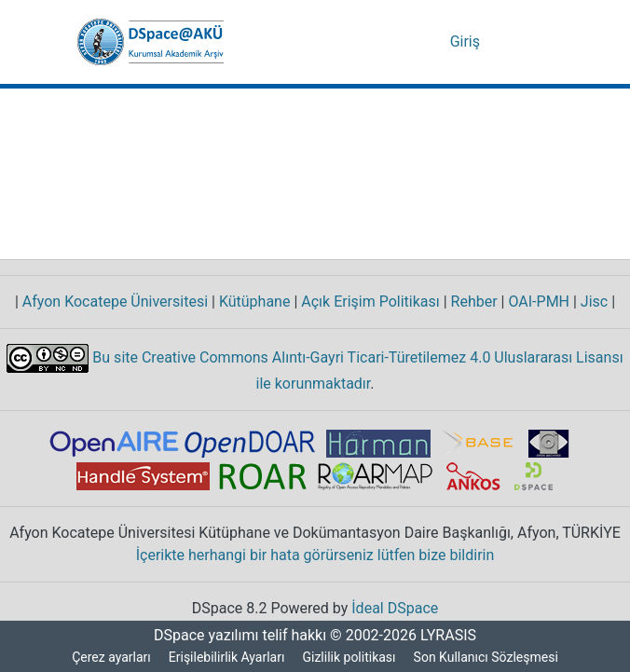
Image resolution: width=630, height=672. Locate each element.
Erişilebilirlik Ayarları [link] (228, 658)
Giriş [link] (467, 42)
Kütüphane (255, 302)
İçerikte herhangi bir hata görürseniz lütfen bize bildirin (315, 555)
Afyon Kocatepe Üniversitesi (116, 302)
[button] (151, 42)
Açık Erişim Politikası (369, 302)
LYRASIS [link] (451, 636)
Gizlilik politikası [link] (352, 658)
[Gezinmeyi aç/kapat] (527, 42)
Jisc (597, 302)
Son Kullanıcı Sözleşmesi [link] (490, 658)
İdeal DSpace (397, 609)
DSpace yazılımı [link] (200, 636)
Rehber (471, 302)
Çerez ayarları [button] (109, 658)
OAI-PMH (541, 302)
